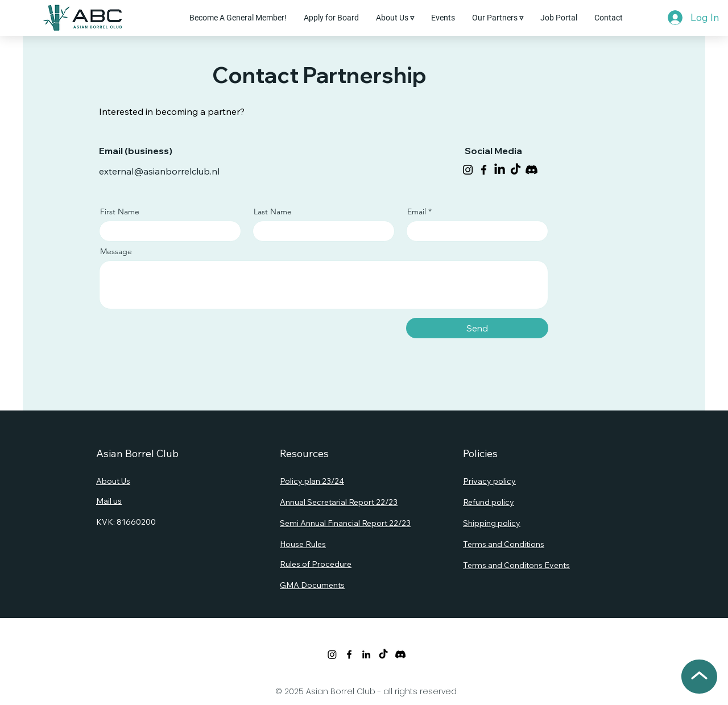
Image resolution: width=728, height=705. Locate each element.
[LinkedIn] (500, 170)
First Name (120, 212)
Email (417, 212)
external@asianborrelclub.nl (159, 171)
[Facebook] (484, 170)
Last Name (273, 212)
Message (116, 251)
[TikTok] (516, 170)
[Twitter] (332, 654)
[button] (395, 18)
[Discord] (531, 170)
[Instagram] (468, 170)
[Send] (477, 328)
